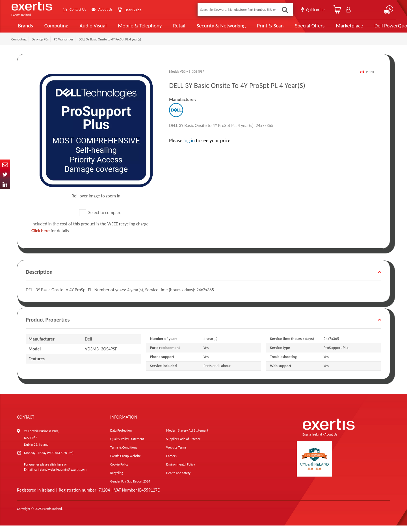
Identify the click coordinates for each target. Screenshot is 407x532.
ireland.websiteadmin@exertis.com (62, 476)
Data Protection (121, 437)
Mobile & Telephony (134, 29)
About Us (108, 9)
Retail (171, 29)
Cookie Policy (119, 471)
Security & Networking (211, 29)
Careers (171, 462)
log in (189, 147)
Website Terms (176, 454)
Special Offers (293, 29)
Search (284, 9)
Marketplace (331, 29)
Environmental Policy (181, 471)
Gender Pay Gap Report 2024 (130, 488)
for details (50, 237)
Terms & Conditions (124, 454)
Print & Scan (257, 29)
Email (5, 164)
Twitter (5, 174)
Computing (55, 29)
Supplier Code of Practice (183, 445)
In (5, 184)
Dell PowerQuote (373, 29)
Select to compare (100, 219)
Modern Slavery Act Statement (187, 437)
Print (370, 78)
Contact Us (79, 9)
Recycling (117, 479)
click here (57, 471)
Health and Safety (178, 479)
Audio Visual (91, 29)
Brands (24, 29)
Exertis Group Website (125, 462)
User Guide (136, 10)
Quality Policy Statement (127, 445)
